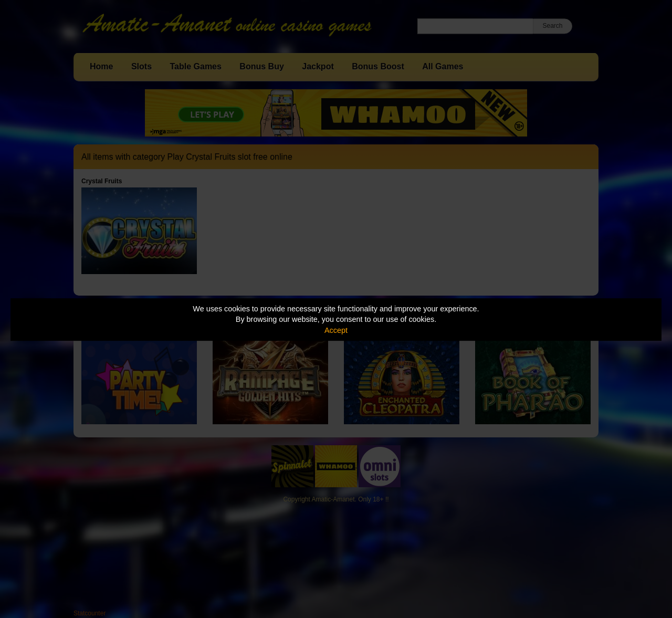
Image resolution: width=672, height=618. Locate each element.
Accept (336, 330)
